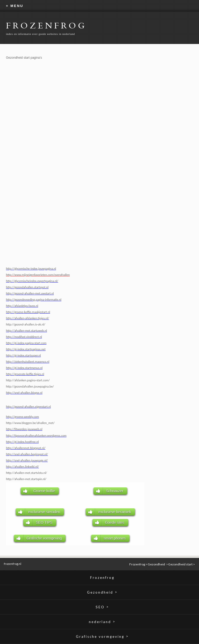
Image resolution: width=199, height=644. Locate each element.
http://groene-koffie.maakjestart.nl (28, 312)
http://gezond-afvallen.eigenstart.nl (28, 407)
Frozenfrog (137, 564)
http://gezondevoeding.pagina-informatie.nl (34, 300)
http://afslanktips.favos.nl (22, 306)
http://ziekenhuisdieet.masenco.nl (28, 362)
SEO (102, 607)
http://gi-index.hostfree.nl (22, 442)
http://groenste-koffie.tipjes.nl (25, 374)
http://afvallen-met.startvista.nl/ (26, 473)
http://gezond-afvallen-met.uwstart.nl (30, 293)
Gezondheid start (180, 564)
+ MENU (15, 6)
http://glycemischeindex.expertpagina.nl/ (32, 281)
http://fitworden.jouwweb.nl (24, 429)
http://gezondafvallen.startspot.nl (27, 287)
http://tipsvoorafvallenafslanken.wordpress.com (36, 436)
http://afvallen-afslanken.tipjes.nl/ (27, 318)
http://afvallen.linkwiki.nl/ (22, 467)
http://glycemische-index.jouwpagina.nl (31, 269)
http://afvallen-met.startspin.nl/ (26, 479)
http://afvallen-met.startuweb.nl (26, 331)
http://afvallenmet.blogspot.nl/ (26, 448)
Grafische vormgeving (102, 636)
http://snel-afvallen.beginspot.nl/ (27, 454)
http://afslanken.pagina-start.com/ (28, 380)
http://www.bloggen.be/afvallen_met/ (30, 423)
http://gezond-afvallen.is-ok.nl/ (26, 324)
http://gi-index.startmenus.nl (24, 368)
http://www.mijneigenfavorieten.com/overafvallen (38, 275)
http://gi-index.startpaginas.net (26, 349)
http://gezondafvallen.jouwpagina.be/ (30, 387)
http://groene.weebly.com (22, 417)
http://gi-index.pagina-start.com (26, 343)
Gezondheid (157, 564)
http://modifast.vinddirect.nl (24, 337)
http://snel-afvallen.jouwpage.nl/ (27, 460)
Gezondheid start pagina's (24, 58)
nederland (102, 622)
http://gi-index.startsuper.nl (23, 355)
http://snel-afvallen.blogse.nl (24, 393)
